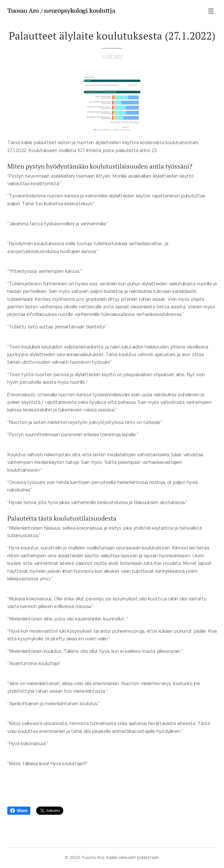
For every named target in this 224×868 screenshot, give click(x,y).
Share (19, 811)
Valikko (211, 11)
